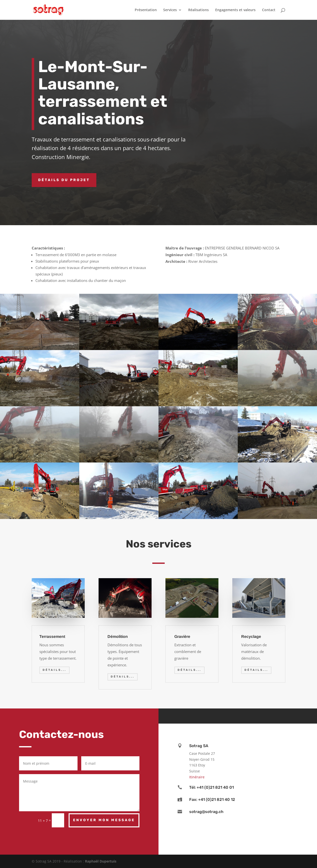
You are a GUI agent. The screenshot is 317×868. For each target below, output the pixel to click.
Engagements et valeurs (235, 10)
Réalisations (198, 10)
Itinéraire (197, 777)
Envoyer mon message (104, 820)
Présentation (146, 10)
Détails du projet (64, 180)
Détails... (54, 670)
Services (170, 10)
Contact (269, 10)
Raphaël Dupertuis (101, 861)
